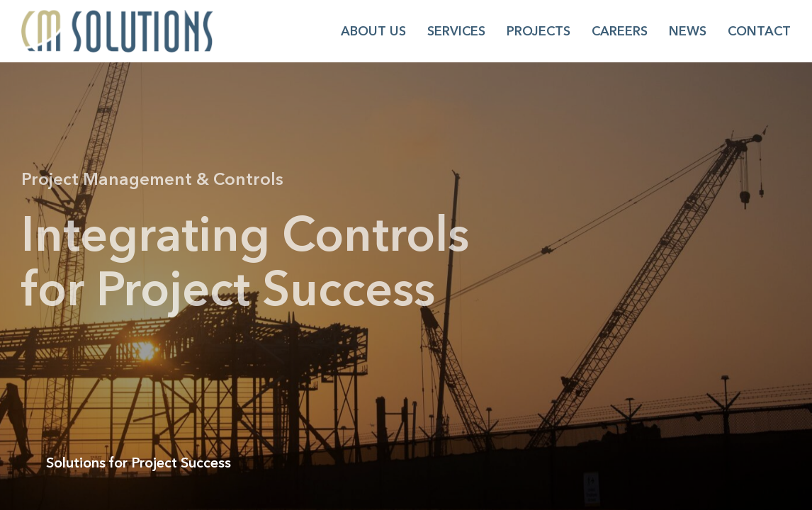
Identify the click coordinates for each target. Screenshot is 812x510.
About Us (373, 31)
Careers (620, 31)
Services (456, 31)
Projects (538, 31)
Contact (759, 31)
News (688, 31)
